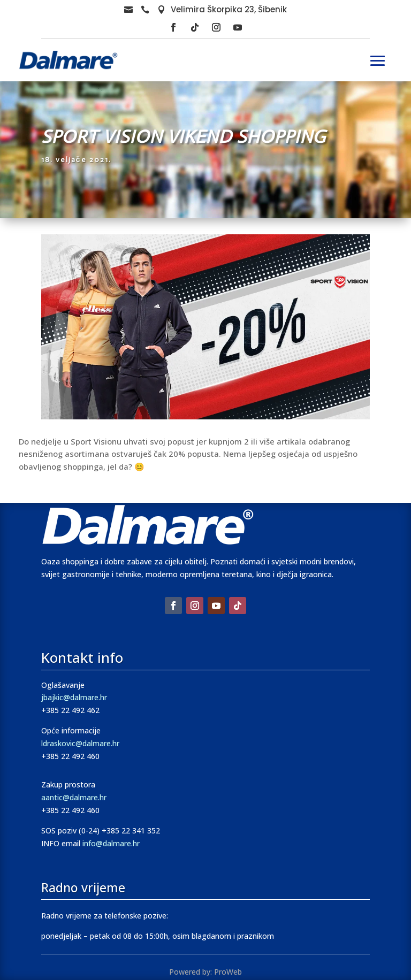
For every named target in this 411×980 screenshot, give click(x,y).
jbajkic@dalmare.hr (74, 697)
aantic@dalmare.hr (74, 797)
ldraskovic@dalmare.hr (80, 743)
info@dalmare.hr (111, 843)
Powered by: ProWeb (205, 972)
